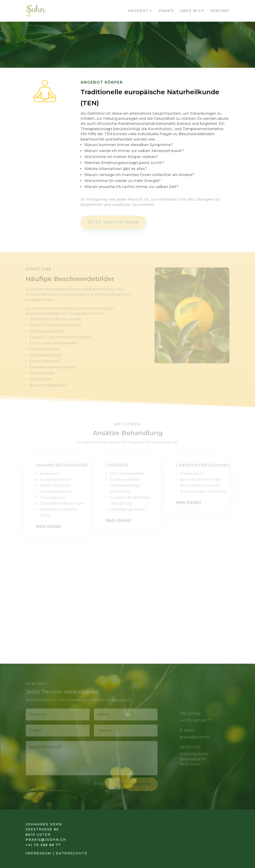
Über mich (192, 11)
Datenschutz (71, 853)
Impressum (38, 853)
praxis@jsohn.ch (46, 840)
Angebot (138, 11)
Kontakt (220, 11)
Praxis (166, 11)
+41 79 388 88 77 (43, 845)
